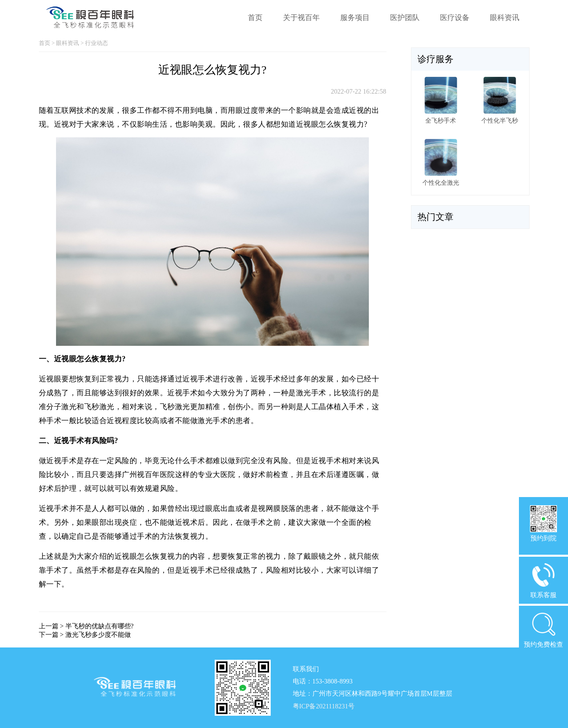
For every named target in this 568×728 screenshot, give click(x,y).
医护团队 (405, 18)
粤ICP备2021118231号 (324, 706)
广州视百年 (141, 475)
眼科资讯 (505, 18)
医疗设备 (455, 18)
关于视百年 (301, 18)
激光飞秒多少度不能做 (98, 635)
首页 (255, 18)
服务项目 (355, 18)
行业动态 (97, 43)
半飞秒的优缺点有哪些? (100, 626)
